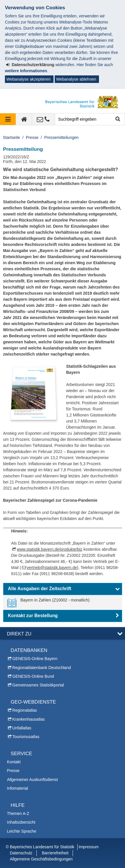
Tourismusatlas (26, 737)
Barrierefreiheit (55, 853)
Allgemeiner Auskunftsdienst (32, 780)
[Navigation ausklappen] (8, 119)
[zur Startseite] (24, 119)
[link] (48, 602)
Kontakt (14, 762)
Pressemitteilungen (61, 137)
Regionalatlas (25, 710)
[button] (63, 589)
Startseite (11, 137)
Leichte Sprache (22, 831)
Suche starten (117, 119)
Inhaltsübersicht (21, 822)
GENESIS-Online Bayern (35, 659)
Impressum (89, 847)
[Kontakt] (43, 119)
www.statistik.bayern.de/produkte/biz (49, 549)
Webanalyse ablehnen (76, 79)
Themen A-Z (18, 813)
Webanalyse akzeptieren (29, 79)
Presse (32, 137)
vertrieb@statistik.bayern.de (52, 568)
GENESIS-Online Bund (33, 676)
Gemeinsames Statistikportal (38, 685)
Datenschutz (21, 853)
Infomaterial (18, 788)
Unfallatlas (22, 728)
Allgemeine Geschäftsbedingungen (41, 859)
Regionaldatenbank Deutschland (42, 668)
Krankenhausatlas (29, 719)
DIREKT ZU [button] (19, 634)
